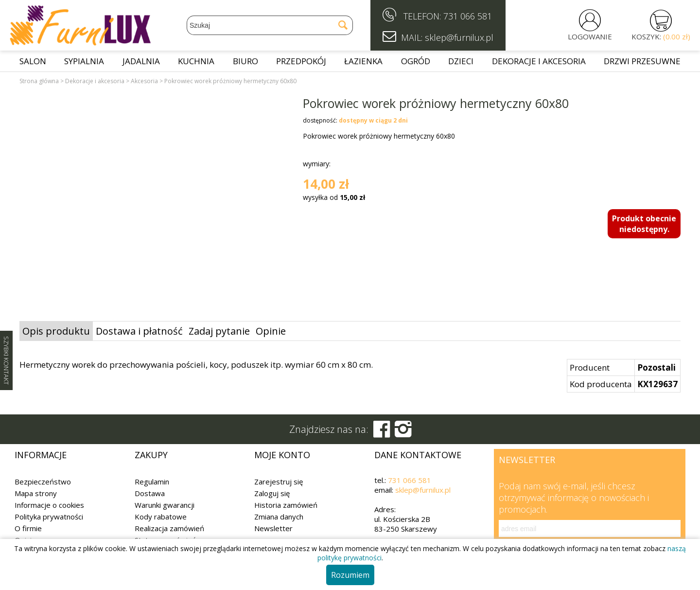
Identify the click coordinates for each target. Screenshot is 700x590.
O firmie (28, 528)
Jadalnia (141, 61)
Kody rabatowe (161, 517)
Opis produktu (56, 331)
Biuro (245, 61)
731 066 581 (468, 16)
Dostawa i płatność (139, 331)
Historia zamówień (286, 505)
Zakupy (151, 455)
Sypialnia (84, 61)
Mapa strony (36, 493)
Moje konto (282, 455)
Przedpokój (301, 61)
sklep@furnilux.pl (423, 490)
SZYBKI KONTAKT (6, 360)
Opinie (271, 331)
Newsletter (273, 528)
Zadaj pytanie (219, 331)
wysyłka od (334, 197)
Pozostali (656, 367)
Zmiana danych (279, 517)
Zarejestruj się (279, 482)
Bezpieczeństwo (43, 482)
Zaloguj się (272, 493)
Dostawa (150, 493)
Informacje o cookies (49, 505)
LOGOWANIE (590, 36)
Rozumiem (350, 575)
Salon (33, 61)
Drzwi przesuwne (642, 61)
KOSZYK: (661, 36)
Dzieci (461, 61)
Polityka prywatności (49, 517)
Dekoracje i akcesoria (539, 61)
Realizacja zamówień (169, 528)
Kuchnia (196, 61)
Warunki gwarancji (165, 505)
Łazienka (363, 61)
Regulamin (152, 482)
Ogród (416, 61)
